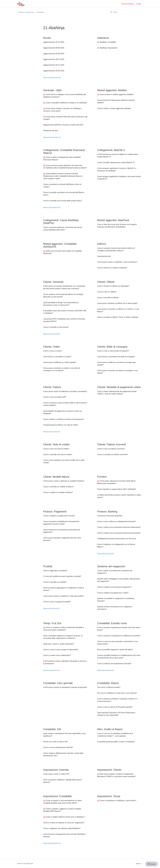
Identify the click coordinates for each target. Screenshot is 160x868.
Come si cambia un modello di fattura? (58, 492)
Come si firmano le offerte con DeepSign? (113, 286)
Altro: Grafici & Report (110, 729)
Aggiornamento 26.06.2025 (54, 71)
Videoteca (103, 38)
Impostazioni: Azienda (56, 770)
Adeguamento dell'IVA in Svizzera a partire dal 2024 (63, 125)
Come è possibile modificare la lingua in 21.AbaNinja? (66, 103)
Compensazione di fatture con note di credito (60, 425)
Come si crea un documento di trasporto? (113, 351)
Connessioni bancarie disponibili (110, 516)
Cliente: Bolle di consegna (112, 347)
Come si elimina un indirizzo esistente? (112, 268)
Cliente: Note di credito (56, 444)
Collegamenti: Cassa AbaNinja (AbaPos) (61, 222)
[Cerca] (125, 12)
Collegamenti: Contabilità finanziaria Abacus (64, 151)
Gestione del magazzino (111, 566)
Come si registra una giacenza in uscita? (113, 593)
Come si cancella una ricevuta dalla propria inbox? (63, 201)
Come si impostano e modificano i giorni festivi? (118, 801)
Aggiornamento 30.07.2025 (54, 59)
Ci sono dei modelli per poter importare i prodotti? (62, 576)
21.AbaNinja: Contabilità (106, 42)
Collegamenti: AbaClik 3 (111, 150)
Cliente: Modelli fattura (56, 477)
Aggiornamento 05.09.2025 (54, 54)
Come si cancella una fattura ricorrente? (113, 454)
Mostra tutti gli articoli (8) (51, 432)
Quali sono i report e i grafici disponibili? (59, 644)
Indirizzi (102, 244)
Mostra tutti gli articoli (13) (52, 843)
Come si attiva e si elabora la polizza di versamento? (64, 419)
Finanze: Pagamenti (55, 511)
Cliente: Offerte (106, 282)
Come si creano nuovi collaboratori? (57, 655)
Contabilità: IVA (52, 729)
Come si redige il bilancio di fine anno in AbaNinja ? (65, 817)
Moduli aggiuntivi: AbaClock (113, 220)
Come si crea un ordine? (53, 351)
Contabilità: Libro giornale (58, 683)
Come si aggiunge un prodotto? (55, 571)
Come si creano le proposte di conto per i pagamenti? (64, 823)
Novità (47, 38)
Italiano (139, 864)
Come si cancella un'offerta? (108, 298)
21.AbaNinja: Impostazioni (107, 48)
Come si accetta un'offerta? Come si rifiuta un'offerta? (118, 317)
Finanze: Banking (107, 511)
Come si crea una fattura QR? (55, 397)
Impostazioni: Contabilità (57, 796)
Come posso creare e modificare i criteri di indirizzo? (117, 262)
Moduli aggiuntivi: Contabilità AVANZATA (60, 245)
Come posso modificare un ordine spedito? (60, 362)
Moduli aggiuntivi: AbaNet (112, 90)
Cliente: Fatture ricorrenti (111, 444)
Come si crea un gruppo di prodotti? (57, 602)
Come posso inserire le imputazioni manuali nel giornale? (65, 687)
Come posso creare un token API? (56, 774)
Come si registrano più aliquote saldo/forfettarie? (62, 828)
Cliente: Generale (53, 282)
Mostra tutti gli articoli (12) (52, 137)
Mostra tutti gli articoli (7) (51, 608)
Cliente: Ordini (51, 347)
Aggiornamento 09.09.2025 (54, 48)
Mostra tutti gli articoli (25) (52, 77)
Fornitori (102, 477)
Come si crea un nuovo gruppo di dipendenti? (61, 650)
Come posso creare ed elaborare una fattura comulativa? (65, 391)
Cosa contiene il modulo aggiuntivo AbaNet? (117, 94)
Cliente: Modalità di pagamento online (119, 387)
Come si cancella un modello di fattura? (58, 487)
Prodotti (48, 566)
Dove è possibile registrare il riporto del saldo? (115, 650)
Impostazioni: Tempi (109, 796)
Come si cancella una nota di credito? (58, 454)
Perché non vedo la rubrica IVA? (56, 742)
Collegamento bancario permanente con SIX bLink (117, 539)
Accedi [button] (139, 4)
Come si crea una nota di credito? (56, 449)
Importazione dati (104, 256)
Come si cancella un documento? (56, 327)
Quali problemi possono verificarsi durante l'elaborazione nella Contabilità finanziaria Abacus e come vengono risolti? (63, 176)
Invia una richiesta (127, 4)
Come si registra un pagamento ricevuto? (59, 516)
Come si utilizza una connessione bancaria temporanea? (119, 527)
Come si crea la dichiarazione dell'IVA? (58, 747)
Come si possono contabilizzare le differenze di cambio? (119, 636)
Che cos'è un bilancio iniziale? (109, 687)
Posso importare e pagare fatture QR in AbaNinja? (117, 489)
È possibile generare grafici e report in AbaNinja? (116, 742)
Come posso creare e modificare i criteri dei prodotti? (64, 596)
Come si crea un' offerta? (107, 292)
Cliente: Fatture (52, 387)
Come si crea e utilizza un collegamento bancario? (117, 521)
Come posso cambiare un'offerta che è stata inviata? (117, 303)
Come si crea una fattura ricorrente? (111, 449)
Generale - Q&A (52, 90)
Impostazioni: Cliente (109, 770)
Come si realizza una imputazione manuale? (114, 664)
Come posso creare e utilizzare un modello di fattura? (64, 481)
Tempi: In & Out (52, 623)
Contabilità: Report (108, 683)
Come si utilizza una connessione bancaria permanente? (119, 533)
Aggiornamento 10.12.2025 (54, 42)
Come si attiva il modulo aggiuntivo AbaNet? (114, 108)
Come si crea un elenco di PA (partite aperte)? (115, 707)
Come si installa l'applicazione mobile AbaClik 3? (116, 163)
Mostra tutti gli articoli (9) (51, 334)
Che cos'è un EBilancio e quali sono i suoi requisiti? (117, 693)
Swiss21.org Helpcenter (26, 12)
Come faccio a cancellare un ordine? (57, 357)
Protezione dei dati (50, 131)
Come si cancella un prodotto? (55, 582)
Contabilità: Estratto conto (112, 623)
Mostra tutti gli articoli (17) (52, 207)
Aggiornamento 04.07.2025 (54, 65)
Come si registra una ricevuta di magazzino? (114, 587)
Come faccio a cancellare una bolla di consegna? (116, 357)
